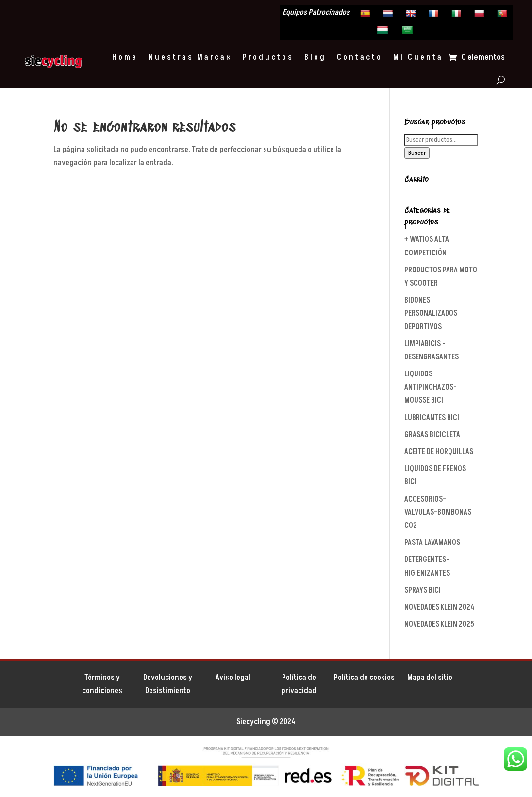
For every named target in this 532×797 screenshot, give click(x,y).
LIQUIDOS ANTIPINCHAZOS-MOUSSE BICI (431, 387)
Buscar (417, 153)
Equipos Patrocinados (316, 13)
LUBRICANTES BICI (432, 418)
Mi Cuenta (418, 57)
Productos (268, 57)
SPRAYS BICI (423, 590)
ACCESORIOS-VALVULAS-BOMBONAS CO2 (438, 512)
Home (125, 57)
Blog (315, 57)
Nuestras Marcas (190, 57)
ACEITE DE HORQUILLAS (439, 452)
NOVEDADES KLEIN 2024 (440, 607)
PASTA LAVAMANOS (432, 543)
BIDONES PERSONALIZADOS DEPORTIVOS (431, 313)
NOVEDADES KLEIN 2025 (439, 624)
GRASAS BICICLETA (432, 435)
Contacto (360, 57)
